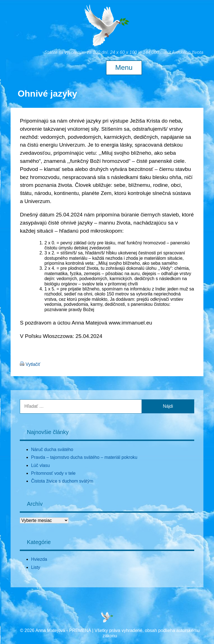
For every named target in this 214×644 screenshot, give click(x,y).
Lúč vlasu (40, 465)
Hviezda (39, 559)
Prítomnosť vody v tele (53, 473)
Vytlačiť (33, 364)
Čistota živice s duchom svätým (62, 481)
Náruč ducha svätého (52, 449)
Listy (36, 567)
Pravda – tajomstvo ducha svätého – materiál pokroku (84, 457)
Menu (124, 67)
